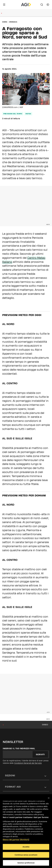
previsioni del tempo (13, 114)
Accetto (26, 847)
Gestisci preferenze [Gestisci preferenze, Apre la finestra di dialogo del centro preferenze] (26, 863)
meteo (28, 114)
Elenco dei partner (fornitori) (16, 840)
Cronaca (13, 22)
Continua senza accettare (26, 855)
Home (5, 22)
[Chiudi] (49, 798)
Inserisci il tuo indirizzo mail (19, 748)
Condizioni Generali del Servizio (28, 763)
